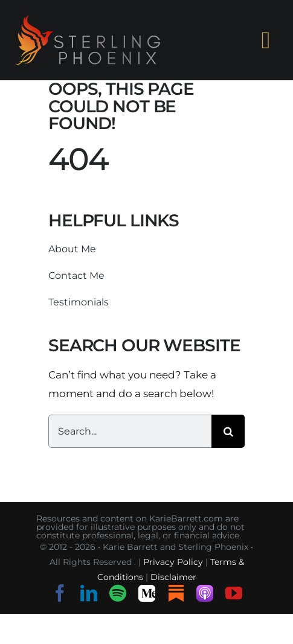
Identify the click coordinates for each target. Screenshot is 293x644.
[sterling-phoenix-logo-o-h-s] (88, 20)
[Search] (228, 431)
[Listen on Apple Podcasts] (205, 593)
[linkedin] (89, 593)
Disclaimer (173, 577)
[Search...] (130, 431)
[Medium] (147, 593)
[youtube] (234, 593)
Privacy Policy (173, 562)
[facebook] (60, 593)
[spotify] (118, 593)
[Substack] (176, 593)
